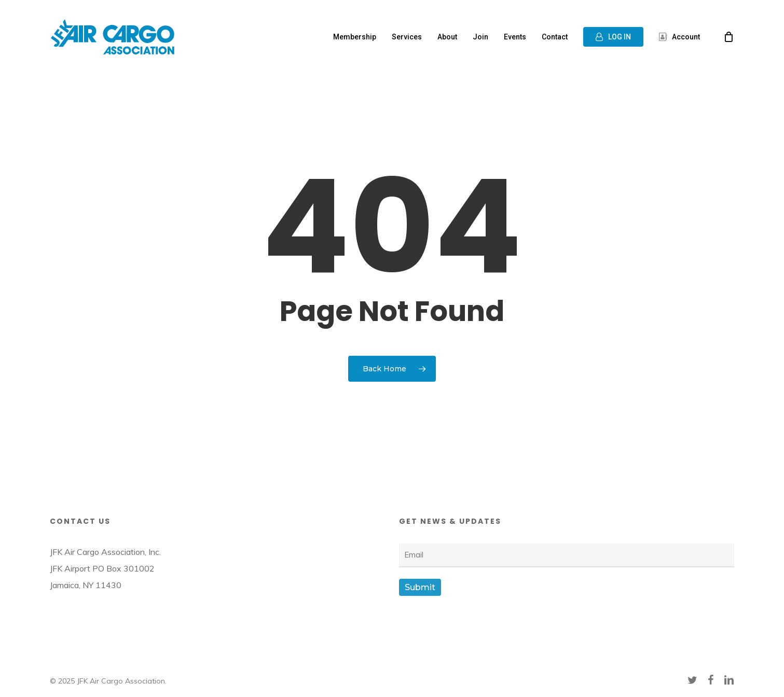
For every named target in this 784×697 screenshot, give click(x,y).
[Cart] (729, 37)
